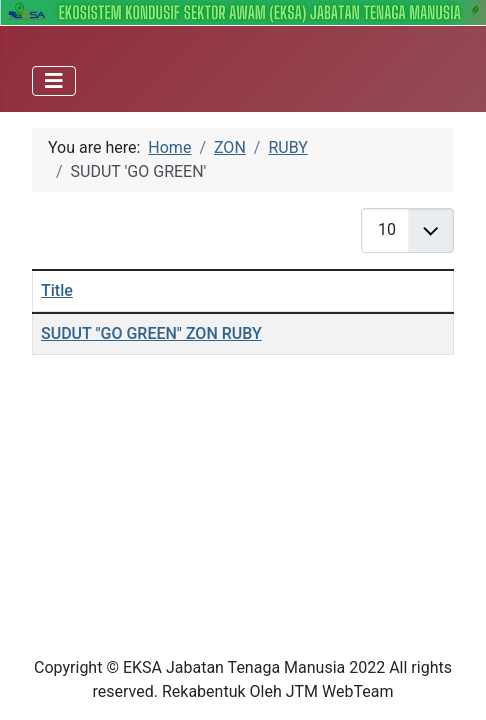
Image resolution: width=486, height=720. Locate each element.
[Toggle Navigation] (54, 81)
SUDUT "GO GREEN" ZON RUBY (151, 333)
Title (57, 290)
